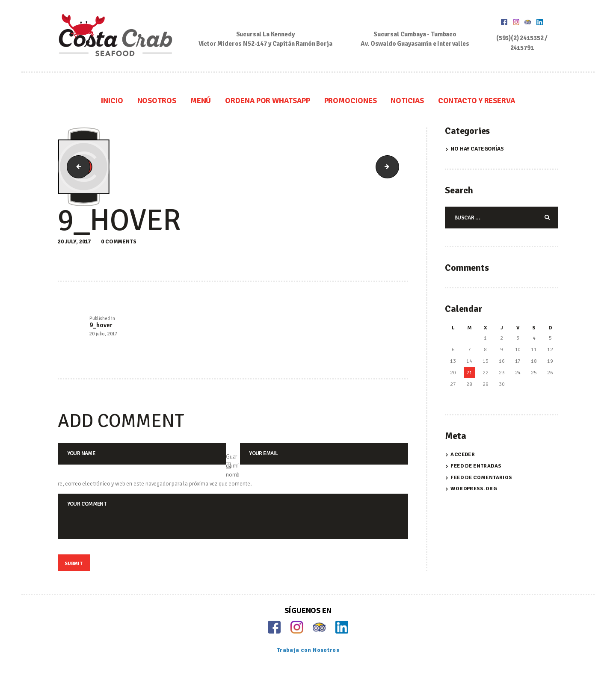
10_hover (396, 167)
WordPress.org (474, 490)
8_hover (76, 167)
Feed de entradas (476, 467)
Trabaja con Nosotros (308, 660)
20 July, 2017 (74, 242)
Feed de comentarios (481, 478)
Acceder (463, 456)
